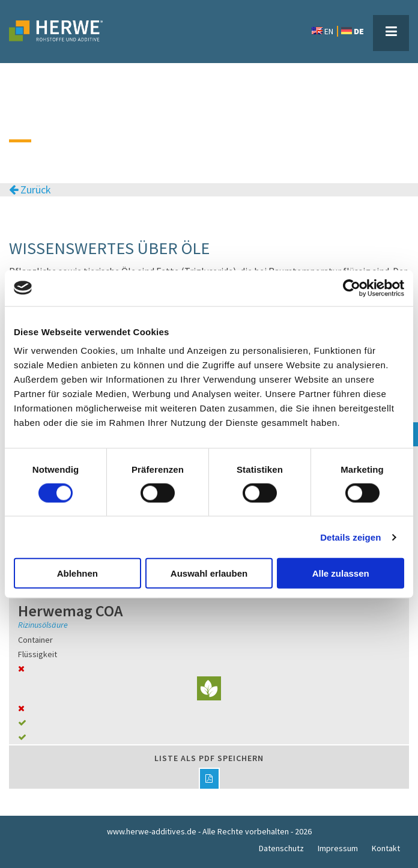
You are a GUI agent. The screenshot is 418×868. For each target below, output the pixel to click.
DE (353, 31)
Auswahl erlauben (209, 573)
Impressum (338, 848)
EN (323, 31)
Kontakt (386, 848)
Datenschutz (281, 848)
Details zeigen (350, 537)
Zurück (30, 190)
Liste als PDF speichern (209, 771)
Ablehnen (77, 573)
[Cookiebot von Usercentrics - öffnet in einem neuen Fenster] (352, 288)
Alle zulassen (341, 573)
